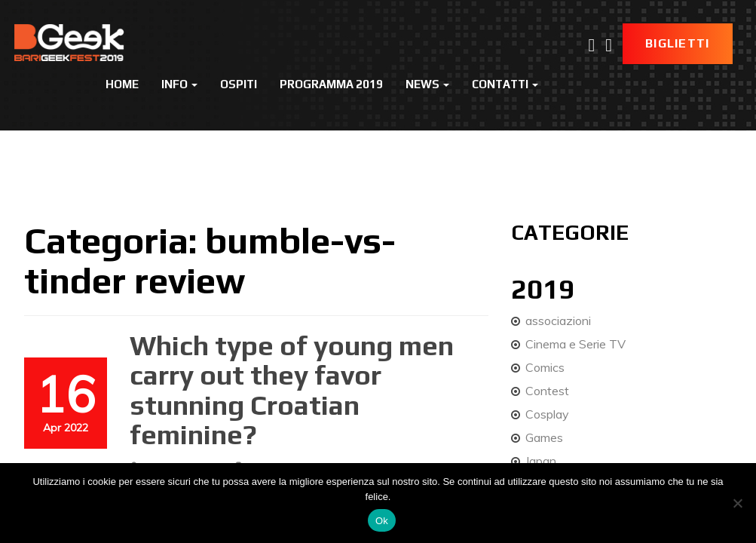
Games (544, 437)
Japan (541, 461)
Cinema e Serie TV (575, 344)
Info (179, 84)
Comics (545, 367)
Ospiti (239, 84)
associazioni (558, 321)
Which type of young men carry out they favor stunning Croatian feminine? (292, 390)
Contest (547, 391)
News (427, 84)
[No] (737, 503)
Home (122, 84)
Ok (382, 521)
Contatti (505, 84)
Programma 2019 (331, 84)
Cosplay (547, 414)
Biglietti (678, 43)
